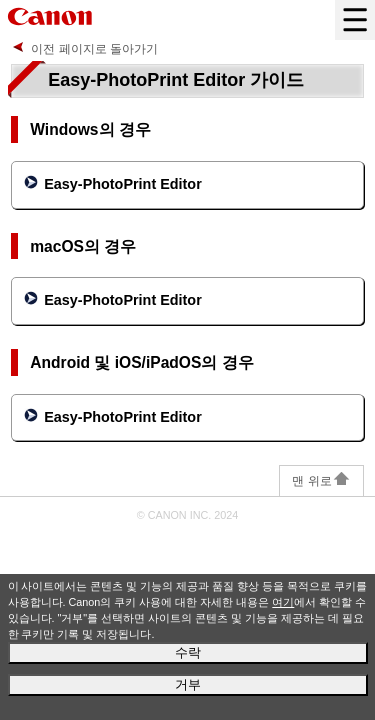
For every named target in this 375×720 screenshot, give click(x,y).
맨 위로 (321, 481)
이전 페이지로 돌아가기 (94, 49)
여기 (283, 602)
